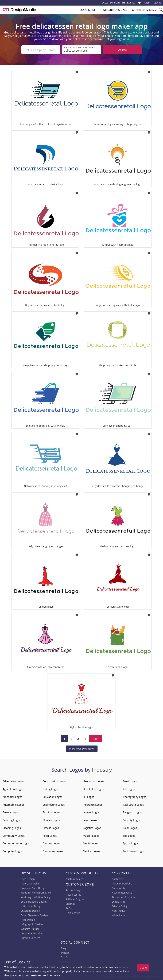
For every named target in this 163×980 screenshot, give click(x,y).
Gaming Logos (51, 843)
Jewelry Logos (91, 812)
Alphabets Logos (12, 796)
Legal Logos (90, 820)
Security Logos (132, 820)
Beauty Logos (11, 812)
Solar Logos (130, 827)
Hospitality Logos (93, 789)
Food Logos (50, 835)
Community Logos (14, 835)
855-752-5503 (128, 3)
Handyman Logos (93, 781)
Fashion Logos (51, 812)
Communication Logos (16, 843)
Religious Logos (132, 812)
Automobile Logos (13, 804)
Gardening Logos (53, 851)
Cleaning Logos (12, 827)
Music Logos (130, 781)
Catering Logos (11, 820)
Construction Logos (54, 781)
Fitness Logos (51, 827)
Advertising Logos (13, 781)
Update (122, 50)
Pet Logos (129, 789)
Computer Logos (13, 851)
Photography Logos (135, 796)
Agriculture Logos (13, 789)
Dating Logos (51, 789)
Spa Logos (129, 835)
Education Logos (53, 796)
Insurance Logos (93, 804)
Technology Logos (134, 851)
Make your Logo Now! (82, 748)
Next (96, 738)
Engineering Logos (54, 804)
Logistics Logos (92, 827)
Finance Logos (51, 820)
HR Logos (89, 796)
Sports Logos (131, 843)
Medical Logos (91, 851)
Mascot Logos (91, 835)
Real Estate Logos (133, 804)
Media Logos (90, 843)
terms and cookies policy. (45, 975)
